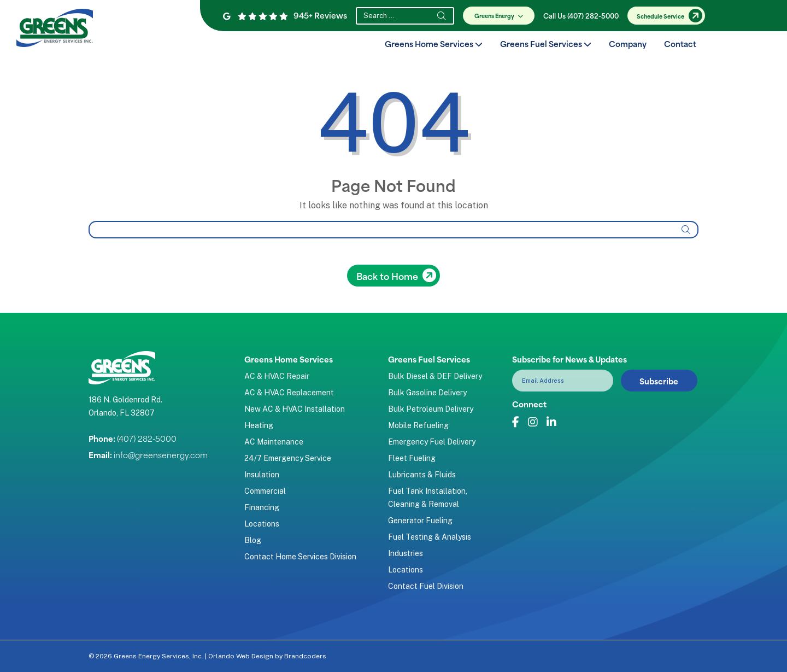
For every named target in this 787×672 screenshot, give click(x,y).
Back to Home (387, 276)
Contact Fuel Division (426, 586)
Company (628, 43)
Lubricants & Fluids (422, 475)
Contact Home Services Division (300, 557)
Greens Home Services (434, 43)
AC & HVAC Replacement (289, 393)
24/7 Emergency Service (288, 458)
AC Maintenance (274, 442)
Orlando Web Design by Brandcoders (267, 656)
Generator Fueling (420, 521)
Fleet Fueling (412, 458)
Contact (680, 43)
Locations (262, 524)
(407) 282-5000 (147, 438)
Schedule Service (660, 16)
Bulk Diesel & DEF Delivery (435, 376)
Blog (253, 540)
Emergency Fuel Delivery (432, 442)
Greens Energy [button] (500, 15)
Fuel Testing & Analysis (430, 537)
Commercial (265, 491)
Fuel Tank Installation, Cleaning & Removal (428, 498)
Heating (259, 425)
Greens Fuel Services (546, 43)
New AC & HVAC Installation (295, 409)
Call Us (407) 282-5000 (581, 15)
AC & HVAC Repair (277, 376)
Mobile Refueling (418, 425)
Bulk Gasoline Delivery (427, 393)
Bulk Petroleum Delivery (431, 409)
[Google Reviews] (256, 16)
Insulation (262, 475)
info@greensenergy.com (161, 455)
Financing (262, 507)
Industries (406, 553)
